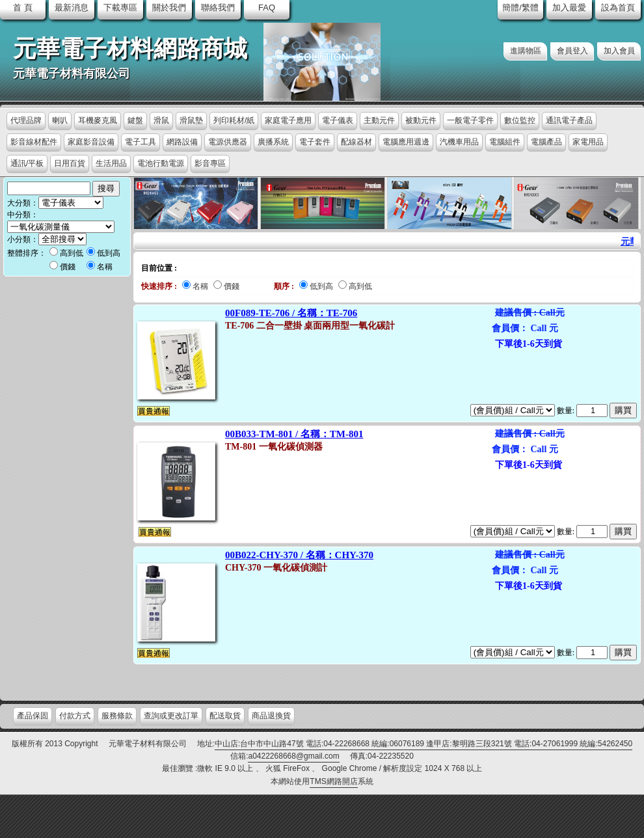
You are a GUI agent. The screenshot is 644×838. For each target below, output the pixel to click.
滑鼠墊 (191, 120)
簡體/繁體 (520, 7)
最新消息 (72, 7)
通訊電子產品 (569, 120)
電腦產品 (546, 142)
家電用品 (588, 142)
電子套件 (315, 142)
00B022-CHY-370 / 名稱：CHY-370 (299, 555)
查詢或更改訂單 (171, 716)
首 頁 (23, 7)
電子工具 (141, 142)
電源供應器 (228, 142)
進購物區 (526, 51)
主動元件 (379, 120)
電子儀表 (338, 120)
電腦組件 (505, 142)
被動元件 (421, 120)
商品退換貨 (271, 716)
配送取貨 (225, 716)
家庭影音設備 (91, 142)
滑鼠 (161, 120)
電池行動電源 (161, 163)
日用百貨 (70, 163)
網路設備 (182, 142)
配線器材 (356, 142)
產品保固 (33, 716)
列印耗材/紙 (234, 120)
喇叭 (60, 120)
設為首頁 (618, 7)
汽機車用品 (459, 142)
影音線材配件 (34, 142)
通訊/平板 (27, 163)
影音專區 (210, 163)
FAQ (267, 7)
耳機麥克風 (98, 120)
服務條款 (117, 716)
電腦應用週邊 (406, 142)
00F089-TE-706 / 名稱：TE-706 (291, 313)
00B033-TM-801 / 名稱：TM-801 (294, 434)
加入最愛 (569, 7)
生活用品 (111, 163)
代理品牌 (26, 120)
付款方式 (75, 716)
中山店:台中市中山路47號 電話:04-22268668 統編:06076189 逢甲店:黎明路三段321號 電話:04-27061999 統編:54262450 (423, 744)
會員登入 (572, 51)
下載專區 (120, 7)
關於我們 (169, 7)
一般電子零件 (470, 120)
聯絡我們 (218, 7)
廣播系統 (273, 142)
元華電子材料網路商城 (130, 49)
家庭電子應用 (288, 120)
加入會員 (619, 51)
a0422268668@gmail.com (293, 756)
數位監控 (520, 120)
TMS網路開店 (333, 781)
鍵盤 (135, 120)
